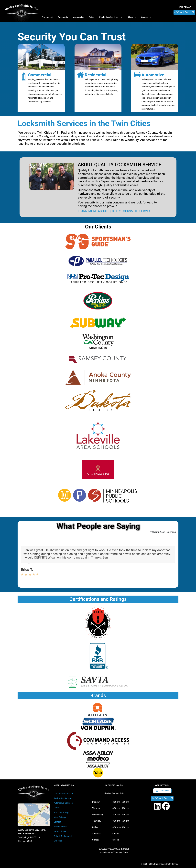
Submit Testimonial (63, 836)
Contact (57, 822)
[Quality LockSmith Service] (22, 11)
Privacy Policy (60, 827)
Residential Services (63, 798)
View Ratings (60, 817)
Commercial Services (64, 794)
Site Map (58, 841)
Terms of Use (60, 831)
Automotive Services (63, 803)
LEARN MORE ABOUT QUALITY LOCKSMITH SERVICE (115, 211)
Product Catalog (61, 812)
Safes (56, 808)
